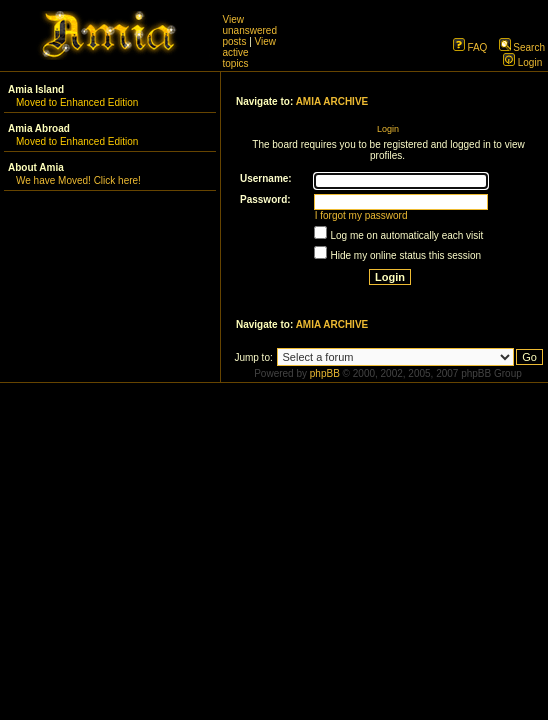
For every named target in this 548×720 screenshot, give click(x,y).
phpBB (325, 373)
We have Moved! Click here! (78, 180)
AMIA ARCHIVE (332, 101)
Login (522, 62)
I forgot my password (361, 215)
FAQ (470, 47)
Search (522, 47)
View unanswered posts (250, 30)
